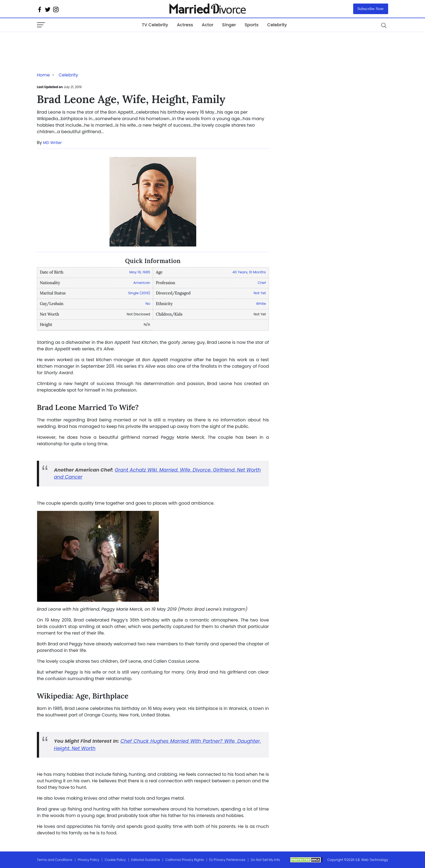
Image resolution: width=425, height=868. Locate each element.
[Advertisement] (80, 43)
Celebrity (277, 25)
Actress (185, 25)
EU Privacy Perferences (227, 860)
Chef (262, 283)
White (261, 304)
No (148, 304)
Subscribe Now (371, 9)
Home (43, 75)
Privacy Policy (89, 860)
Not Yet (260, 293)
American (142, 283)
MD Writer (52, 143)
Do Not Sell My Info (265, 860)
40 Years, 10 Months (249, 272)
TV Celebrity (155, 25)
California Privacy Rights (185, 860)
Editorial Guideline (146, 860)
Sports (251, 25)
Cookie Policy (115, 860)
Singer (229, 25)
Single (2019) (139, 293)
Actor (207, 25)
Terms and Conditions (55, 860)
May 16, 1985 (140, 272)
